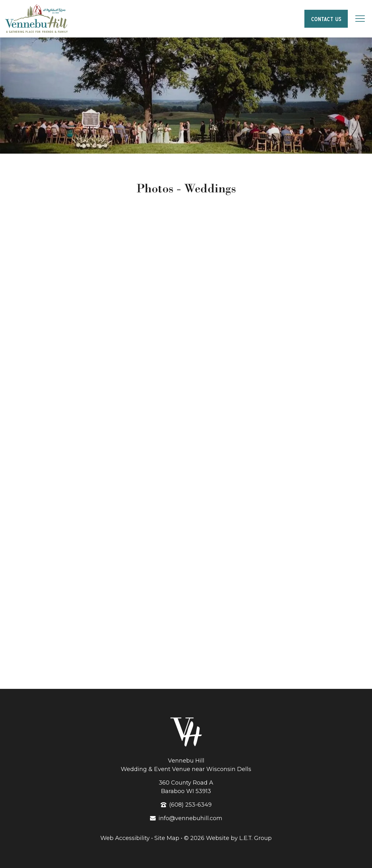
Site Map (167, 838)
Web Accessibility (125, 838)
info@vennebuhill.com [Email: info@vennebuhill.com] (190, 818)
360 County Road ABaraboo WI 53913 (186, 787)
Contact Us (326, 18)
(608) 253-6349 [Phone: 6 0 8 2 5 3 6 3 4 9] (190, 805)
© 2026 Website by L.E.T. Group (228, 838)
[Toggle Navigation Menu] (360, 19)
